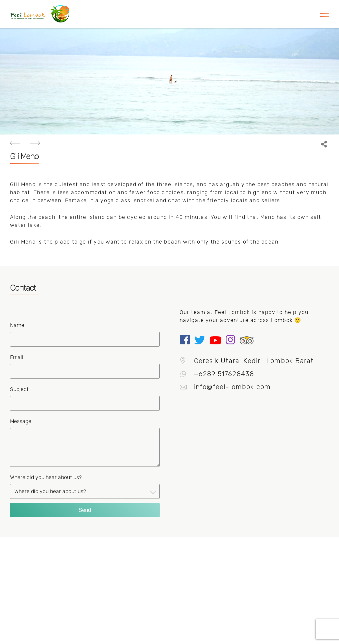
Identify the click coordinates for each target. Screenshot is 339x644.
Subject (19, 389)
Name (17, 325)
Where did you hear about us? (46, 477)
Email (17, 357)
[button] (324, 14)
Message (21, 421)
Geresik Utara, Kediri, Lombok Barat (247, 361)
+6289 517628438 (217, 374)
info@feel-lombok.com (225, 387)
